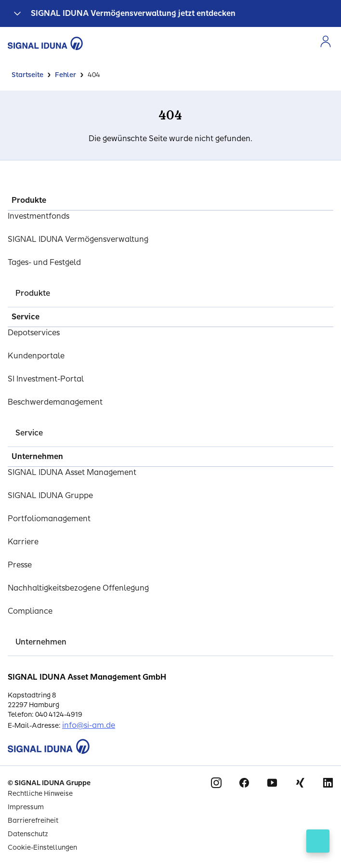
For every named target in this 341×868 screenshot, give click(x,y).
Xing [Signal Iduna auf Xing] (300, 783)
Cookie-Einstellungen (42, 848)
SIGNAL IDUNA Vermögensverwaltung (78, 239)
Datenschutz (28, 834)
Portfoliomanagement (49, 519)
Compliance (30, 611)
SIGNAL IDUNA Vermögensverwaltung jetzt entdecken (133, 13)
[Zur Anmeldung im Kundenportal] (326, 41)
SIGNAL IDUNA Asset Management (72, 472)
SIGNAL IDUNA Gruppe (50, 495)
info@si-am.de (89, 725)
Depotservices (34, 333)
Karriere (23, 542)
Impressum (26, 807)
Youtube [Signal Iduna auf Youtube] (272, 783)
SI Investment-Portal (46, 379)
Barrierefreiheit (33, 821)
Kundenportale (36, 356)
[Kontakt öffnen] (318, 841)
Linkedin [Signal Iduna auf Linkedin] (328, 783)
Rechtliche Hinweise (40, 794)
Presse (20, 565)
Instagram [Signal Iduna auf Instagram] (216, 783)
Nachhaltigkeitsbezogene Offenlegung (78, 588)
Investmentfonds (39, 216)
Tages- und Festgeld (44, 262)
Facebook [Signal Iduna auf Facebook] (244, 783)
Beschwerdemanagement (55, 402)
